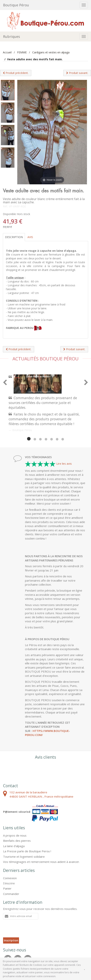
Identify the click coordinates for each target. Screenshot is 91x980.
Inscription (11, 940)
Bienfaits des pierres (17, 841)
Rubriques (12, 36)
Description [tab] (14, 237)
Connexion (10, 878)
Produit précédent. (16, 73)
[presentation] (32, 930)
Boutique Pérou (16, 5)
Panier (7, 888)
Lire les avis (64, 464)
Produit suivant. (77, 73)
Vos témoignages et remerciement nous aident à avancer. (41, 862)
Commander (11, 894)
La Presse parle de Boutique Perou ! (27, 851)
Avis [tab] (30, 237)
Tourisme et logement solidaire (24, 857)
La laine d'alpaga (14, 846)
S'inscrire (9, 883)
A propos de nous (15, 835)
